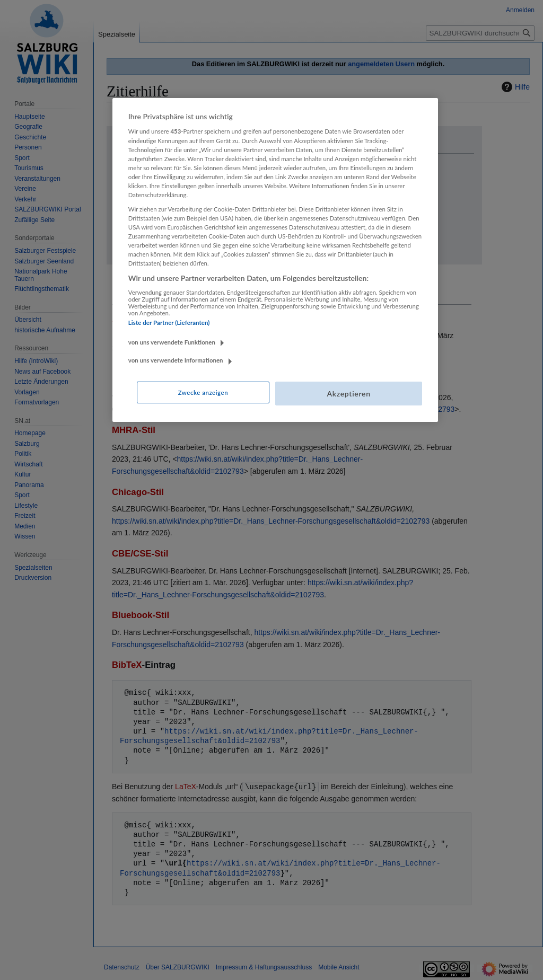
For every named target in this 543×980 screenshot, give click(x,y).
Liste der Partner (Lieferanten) (169, 323)
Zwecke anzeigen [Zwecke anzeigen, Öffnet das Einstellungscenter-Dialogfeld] (203, 392)
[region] (275, 260)
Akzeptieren (348, 394)
